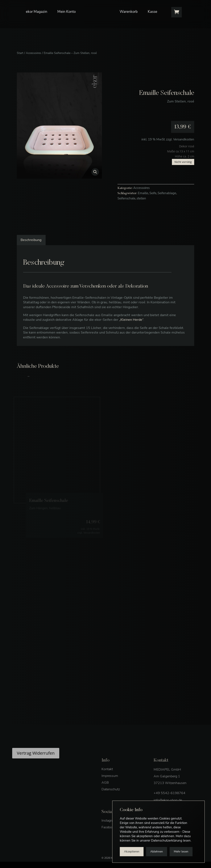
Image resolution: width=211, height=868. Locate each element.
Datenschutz (111, 797)
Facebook (109, 835)
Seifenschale (126, 198)
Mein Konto (67, 7)
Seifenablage (167, 193)
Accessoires (34, 53)
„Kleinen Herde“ (131, 320)
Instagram (109, 829)
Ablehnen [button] (157, 852)
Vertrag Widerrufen (36, 761)
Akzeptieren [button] (132, 852)
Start (20, 53)
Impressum (110, 784)
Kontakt (107, 777)
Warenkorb (129, 7)
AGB (105, 791)
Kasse (152, 7)
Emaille (143, 193)
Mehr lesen (181, 852)
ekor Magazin (37, 7)
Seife (153, 193)
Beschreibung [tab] (31, 240)
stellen (141, 198)
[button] (95, 172)
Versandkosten (184, 139)
